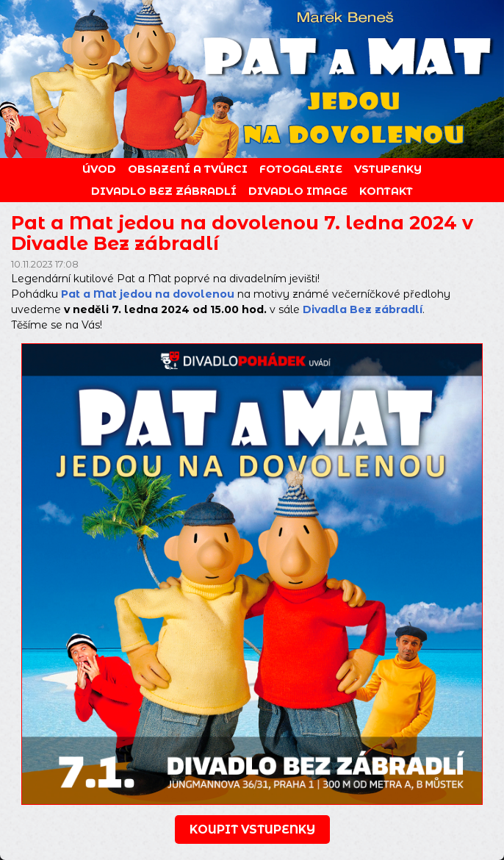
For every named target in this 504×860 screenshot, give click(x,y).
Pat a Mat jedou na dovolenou (148, 294)
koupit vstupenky (252, 829)
